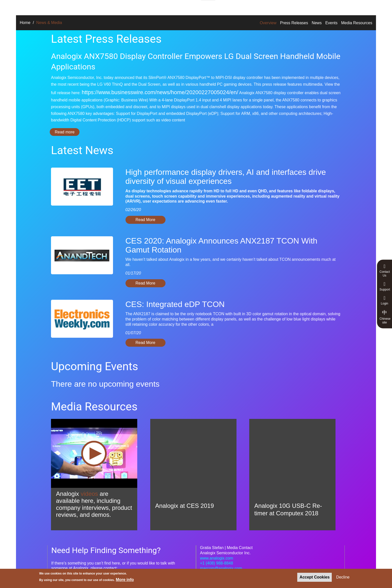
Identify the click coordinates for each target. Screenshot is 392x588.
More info (125, 580)
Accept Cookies (314, 577)
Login (384, 300)
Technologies (150, 7)
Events (331, 23)
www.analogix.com (217, 558)
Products (119, 7)
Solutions (91, 7)
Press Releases (294, 23)
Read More (145, 220)
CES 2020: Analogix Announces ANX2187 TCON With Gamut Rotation (221, 245)
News (317, 23)
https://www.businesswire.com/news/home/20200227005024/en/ (160, 92)
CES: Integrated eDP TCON (175, 304)
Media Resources (357, 23)
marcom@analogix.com (221, 568)
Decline (343, 577)
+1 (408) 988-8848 (216, 563)
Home (25, 23)
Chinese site (385, 317)
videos (89, 494)
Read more (67, 132)
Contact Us (385, 271)
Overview (268, 23)
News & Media (240, 7)
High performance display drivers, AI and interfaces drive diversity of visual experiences (226, 177)
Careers (208, 7)
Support (385, 286)
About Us (181, 7)
